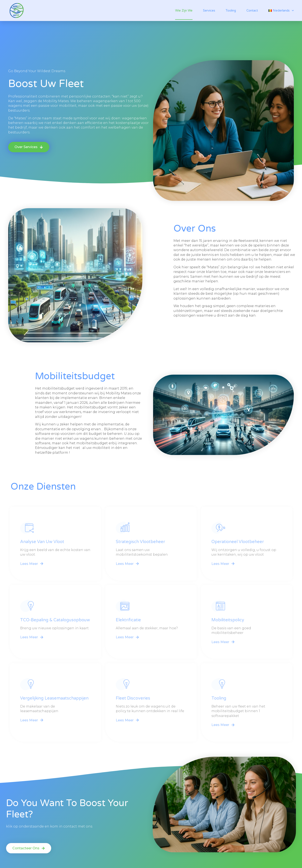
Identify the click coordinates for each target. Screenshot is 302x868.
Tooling (231, 10)
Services (209, 10)
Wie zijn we (184, 10)
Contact (252, 10)
